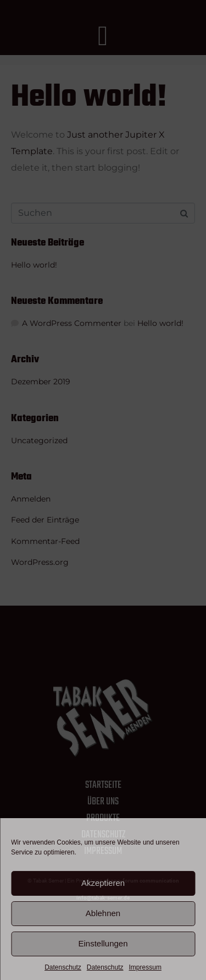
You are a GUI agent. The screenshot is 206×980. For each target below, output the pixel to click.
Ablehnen (103, 913)
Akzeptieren (103, 883)
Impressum (145, 967)
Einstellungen (103, 943)
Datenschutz (63, 967)
